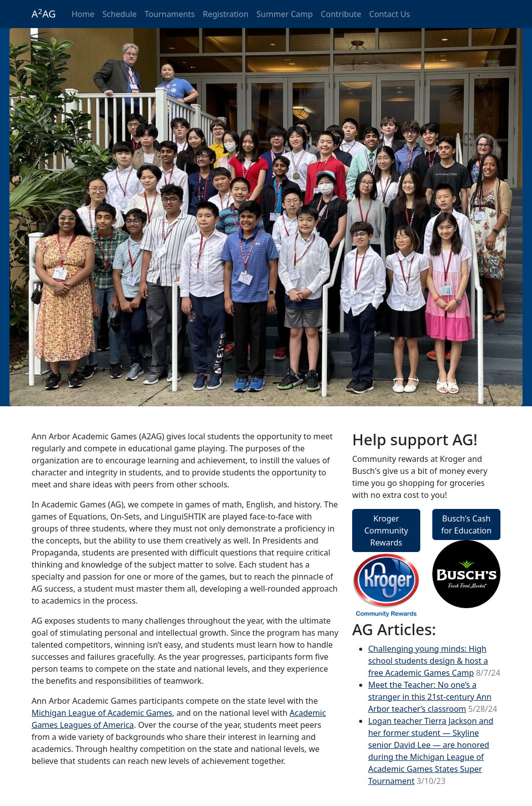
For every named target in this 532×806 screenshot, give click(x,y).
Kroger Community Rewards (386, 530)
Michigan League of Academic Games (102, 713)
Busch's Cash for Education (467, 524)
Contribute (341, 14)
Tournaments (170, 14)
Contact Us (389, 14)
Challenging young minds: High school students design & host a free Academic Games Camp (428, 661)
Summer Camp (285, 14)
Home (83, 14)
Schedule (120, 14)
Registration (226, 14)
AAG (44, 14)
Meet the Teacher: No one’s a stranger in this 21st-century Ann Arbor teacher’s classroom (430, 697)
